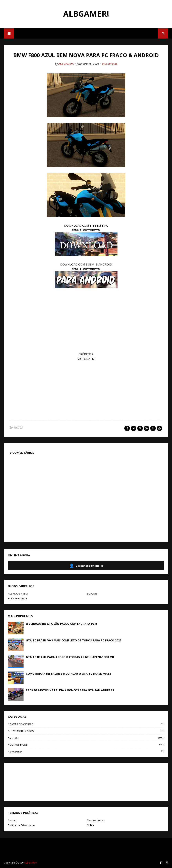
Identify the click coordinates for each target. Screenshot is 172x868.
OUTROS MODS (87, 745)
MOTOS (18, 427)
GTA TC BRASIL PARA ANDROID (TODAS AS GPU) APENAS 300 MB (70, 657)
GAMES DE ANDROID (87, 724)
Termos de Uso (96, 820)
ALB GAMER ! (66, 64)
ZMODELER (87, 751)
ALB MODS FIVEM (18, 594)
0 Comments (110, 64)
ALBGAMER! (86, 14)
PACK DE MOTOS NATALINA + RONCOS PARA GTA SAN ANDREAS (70, 690)
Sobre (91, 825)
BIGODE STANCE (17, 598)
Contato (13, 820)
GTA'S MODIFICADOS (87, 731)
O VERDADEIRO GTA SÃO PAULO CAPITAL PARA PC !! (61, 624)
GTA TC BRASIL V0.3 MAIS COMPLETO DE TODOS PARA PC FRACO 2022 (74, 640)
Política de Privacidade (21, 825)
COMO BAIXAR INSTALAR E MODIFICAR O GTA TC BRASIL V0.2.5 (69, 674)
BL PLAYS (92, 594)
